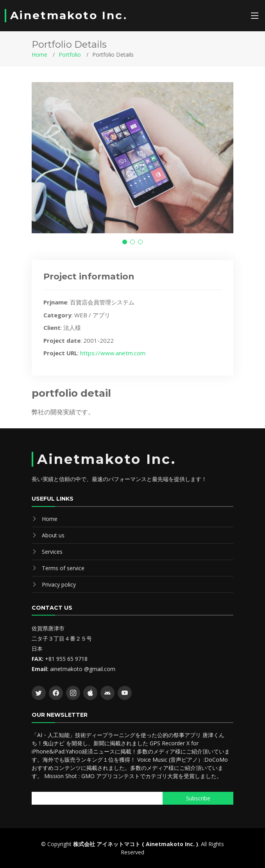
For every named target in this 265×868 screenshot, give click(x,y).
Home (39, 55)
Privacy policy (59, 584)
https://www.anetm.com (113, 353)
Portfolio (70, 55)
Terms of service (63, 568)
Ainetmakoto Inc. (69, 15)
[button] (125, 242)
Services (52, 552)
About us (53, 535)
